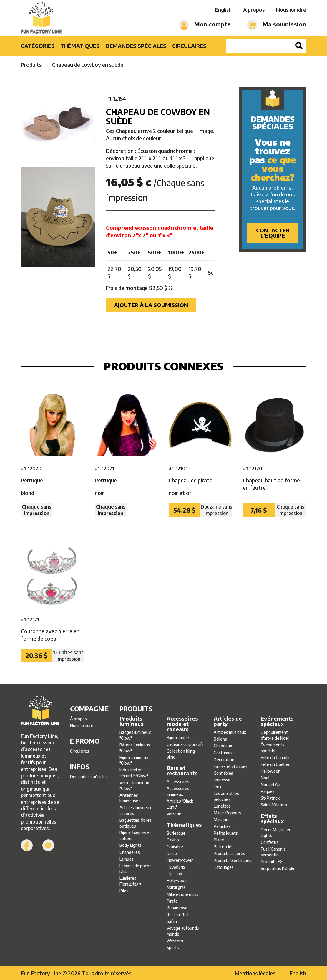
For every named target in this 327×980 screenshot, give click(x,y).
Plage (219, 840)
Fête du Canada (275, 757)
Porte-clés (224, 847)
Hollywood (177, 880)
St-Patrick (270, 798)
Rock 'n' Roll (177, 915)
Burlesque (176, 833)
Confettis (270, 842)
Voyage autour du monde (183, 931)
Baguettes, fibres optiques (136, 823)
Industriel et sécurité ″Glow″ (134, 773)
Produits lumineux (132, 721)
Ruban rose (177, 908)
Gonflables (223, 773)
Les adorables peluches (226, 796)
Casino (173, 840)
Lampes (127, 859)
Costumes (223, 753)
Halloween (271, 771)
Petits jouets (226, 833)
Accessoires (178, 782)
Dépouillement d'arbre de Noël (275, 735)
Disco (172, 853)
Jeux (218, 787)
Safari (172, 921)
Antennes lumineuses (130, 798)
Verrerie (174, 814)
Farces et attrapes (231, 766)
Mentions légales (255, 973)
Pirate (172, 901)
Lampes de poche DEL (136, 869)
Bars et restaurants (182, 771)
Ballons (220, 739)
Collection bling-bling (182, 754)
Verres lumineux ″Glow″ (134, 785)
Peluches (222, 826)
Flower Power (180, 860)
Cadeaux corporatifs (185, 744)
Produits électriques (233, 860)
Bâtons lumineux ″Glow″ (135, 748)
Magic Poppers (227, 813)
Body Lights (131, 845)
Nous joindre (291, 10)
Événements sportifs (273, 748)
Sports (173, 947)
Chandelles (130, 852)
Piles (124, 891)
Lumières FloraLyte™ (130, 881)
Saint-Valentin (274, 805)
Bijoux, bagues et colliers (135, 836)
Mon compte (205, 25)
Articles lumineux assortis (135, 810)
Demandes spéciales (136, 46)
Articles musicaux (230, 732)
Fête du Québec (275, 764)
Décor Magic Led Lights (276, 832)
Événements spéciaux (277, 721)
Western (175, 941)
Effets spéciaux (272, 819)
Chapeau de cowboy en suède (88, 65)
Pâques (268, 791)
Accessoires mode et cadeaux (182, 724)
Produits (31, 65)
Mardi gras (176, 887)
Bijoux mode (178, 737)
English (223, 10)
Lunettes (222, 806)
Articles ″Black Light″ (180, 804)
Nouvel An (270, 785)
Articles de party (228, 721)
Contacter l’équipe (273, 233)
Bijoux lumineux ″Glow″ (134, 760)
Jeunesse (222, 780)
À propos (254, 10)
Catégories (38, 46)
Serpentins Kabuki (277, 868)
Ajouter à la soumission (151, 305)
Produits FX (272, 862)
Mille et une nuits (182, 894)
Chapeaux (223, 746)
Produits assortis (229, 853)
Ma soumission (277, 25)
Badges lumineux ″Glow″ (135, 735)
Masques (222, 820)
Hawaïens (176, 867)
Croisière (175, 847)
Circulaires (189, 46)
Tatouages (224, 867)
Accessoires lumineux (178, 791)
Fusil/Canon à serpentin (273, 852)
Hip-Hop (174, 874)
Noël (265, 778)
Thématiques (80, 46)
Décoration (224, 760)
